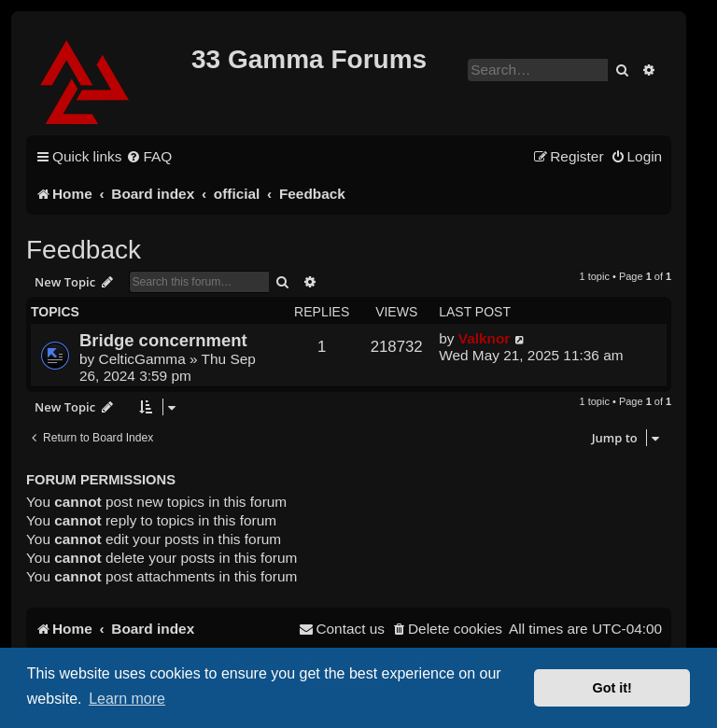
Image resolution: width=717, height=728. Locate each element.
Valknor (485, 338)
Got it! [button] (612, 688)
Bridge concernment (163, 340)
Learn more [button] (127, 699)
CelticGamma (142, 359)
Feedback (84, 250)
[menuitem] (149, 157)
